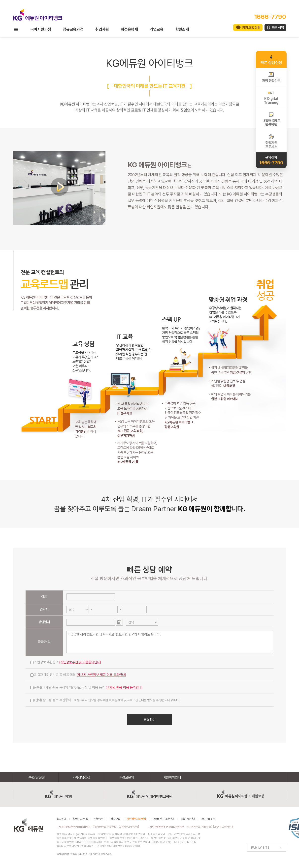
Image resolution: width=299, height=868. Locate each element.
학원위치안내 (172, 777)
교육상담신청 (36, 777)
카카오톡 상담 (251, 28)
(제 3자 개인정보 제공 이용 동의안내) (101, 675)
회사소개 (62, 819)
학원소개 (182, 29)
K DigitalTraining (271, 97)
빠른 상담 (278, 28)
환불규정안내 (188, 819)
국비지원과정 (41, 29)
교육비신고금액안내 (163, 819)
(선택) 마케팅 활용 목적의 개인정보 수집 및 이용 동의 (86, 687)
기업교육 (156, 29)
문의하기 (150, 720)
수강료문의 (127, 777)
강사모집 (115, 819)
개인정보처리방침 (136, 819)
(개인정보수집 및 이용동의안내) (80, 662)
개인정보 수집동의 (66, 662)
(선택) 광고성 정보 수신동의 (105, 700)
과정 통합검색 (271, 77)
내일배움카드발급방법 (271, 119)
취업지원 (102, 29)
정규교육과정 (73, 29)
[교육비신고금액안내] (129, 827)
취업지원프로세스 (271, 141)
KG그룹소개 (208, 819)
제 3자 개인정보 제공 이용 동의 (78, 675)
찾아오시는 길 (80, 819)
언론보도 (99, 819)
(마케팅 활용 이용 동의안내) (124, 687)
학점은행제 (129, 29)
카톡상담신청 (81, 777)
